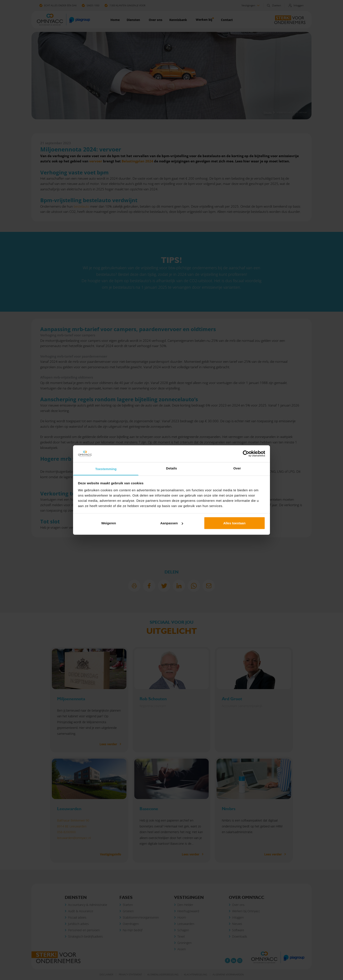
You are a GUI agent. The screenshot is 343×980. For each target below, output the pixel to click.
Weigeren (109, 523)
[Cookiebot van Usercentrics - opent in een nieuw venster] (246, 454)
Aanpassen (172, 523)
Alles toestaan (234, 523)
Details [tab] (171, 468)
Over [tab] (237, 468)
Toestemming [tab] (106, 469)
